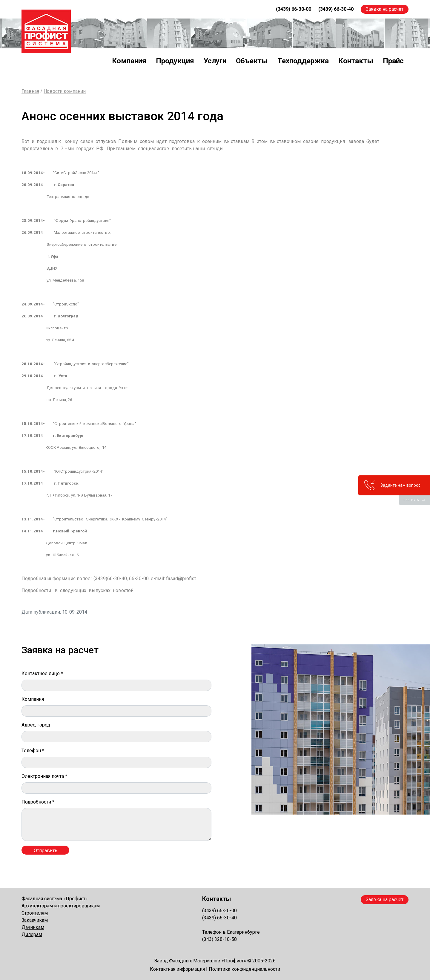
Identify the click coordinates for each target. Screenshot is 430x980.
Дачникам (33, 927)
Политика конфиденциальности (244, 969)
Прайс (393, 61)
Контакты (356, 61)
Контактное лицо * (42, 673)
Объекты (252, 61)
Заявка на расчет (385, 9)
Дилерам (32, 934)
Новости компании (65, 91)
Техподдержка (303, 61)
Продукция (175, 61)
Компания (129, 61)
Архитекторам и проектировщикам (61, 906)
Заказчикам (35, 920)
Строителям (35, 913)
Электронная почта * (44, 776)
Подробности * (38, 802)
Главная (30, 91)
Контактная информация (177, 969)
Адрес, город (36, 725)
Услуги (215, 61)
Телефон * (33, 751)
